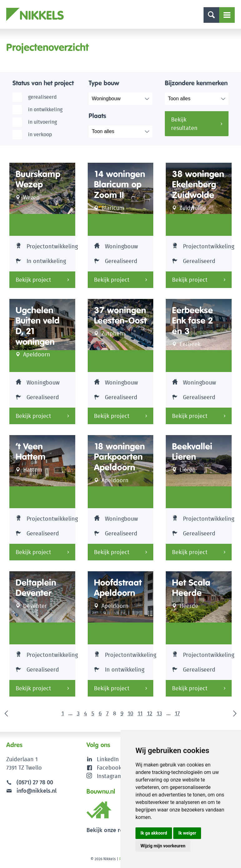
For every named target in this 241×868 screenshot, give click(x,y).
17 (177, 713)
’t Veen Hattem (31, 452)
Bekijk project (33, 280)
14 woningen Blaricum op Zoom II (120, 185)
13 (159, 713)
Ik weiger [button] (187, 833)
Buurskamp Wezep (38, 179)
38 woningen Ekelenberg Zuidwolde (198, 185)
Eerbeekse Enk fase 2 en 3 (193, 321)
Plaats (97, 116)
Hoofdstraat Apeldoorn (118, 588)
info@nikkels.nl (31, 791)
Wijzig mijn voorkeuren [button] (163, 846)
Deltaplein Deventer (36, 588)
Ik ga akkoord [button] (154, 833)
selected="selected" (124, 99)
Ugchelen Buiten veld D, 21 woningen (38, 326)
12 (150, 713)
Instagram (104, 776)
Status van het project (43, 83)
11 (140, 713)
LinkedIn (108, 759)
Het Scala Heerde (191, 588)
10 (130, 713)
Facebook (109, 768)
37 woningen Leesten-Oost (120, 316)
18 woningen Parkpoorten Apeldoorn (119, 457)
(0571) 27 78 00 (35, 782)
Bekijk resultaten (184, 124)
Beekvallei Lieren (192, 452)
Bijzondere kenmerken (196, 83)
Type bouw (104, 83)
